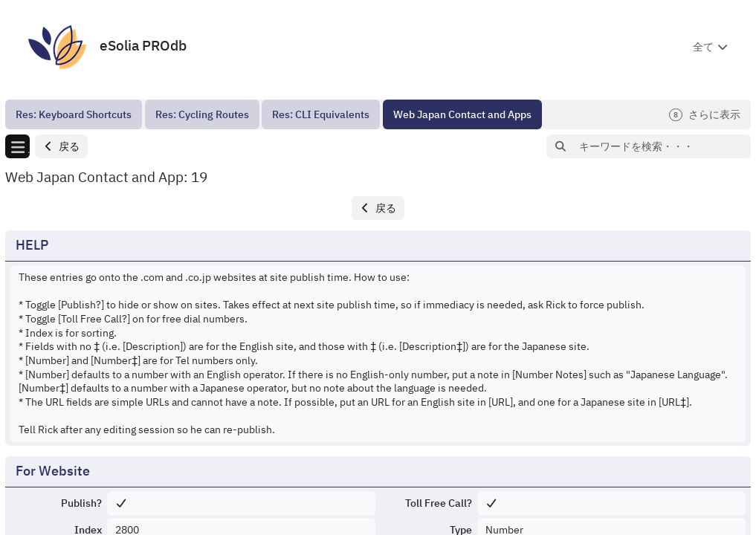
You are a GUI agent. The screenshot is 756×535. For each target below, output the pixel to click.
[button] (61, 147)
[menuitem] (74, 114)
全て (703, 47)
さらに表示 (705, 115)
